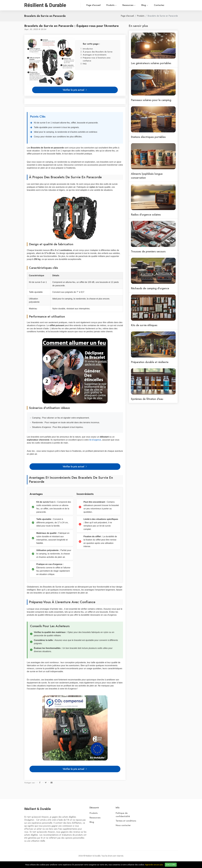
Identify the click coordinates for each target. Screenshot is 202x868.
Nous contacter (123, 825)
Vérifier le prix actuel (75, 90)
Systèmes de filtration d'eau (147, 399)
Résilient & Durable (37, 809)
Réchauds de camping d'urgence (150, 288)
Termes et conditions (126, 821)
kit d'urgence (95, 440)
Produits (100, 5)
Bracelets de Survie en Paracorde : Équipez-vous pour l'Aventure (71, 26)
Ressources (118, 5)
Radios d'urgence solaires (146, 215)
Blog (134, 5)
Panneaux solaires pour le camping (151, 100)
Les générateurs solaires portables (151, 63)
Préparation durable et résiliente (150, 362)
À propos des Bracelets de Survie (98, 52)
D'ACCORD (171, 865)
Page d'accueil (82, 5)
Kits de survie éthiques (144, 325)
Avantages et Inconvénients (95, 55)
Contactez (148, 5)
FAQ (85, 64)
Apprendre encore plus (154, 865)
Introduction (88, 49)
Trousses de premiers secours (148, 251)
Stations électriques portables (148, 137)
